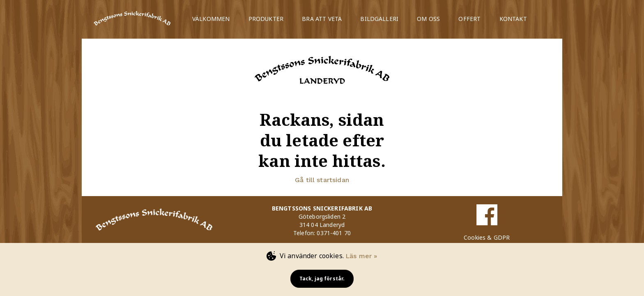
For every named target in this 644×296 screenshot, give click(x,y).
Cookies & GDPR (487, 237)
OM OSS (428, 19)
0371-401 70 (334, 233)
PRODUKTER (266, 19)
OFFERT (469, 19)
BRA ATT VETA (322, 19)
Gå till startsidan (322, 180)
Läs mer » (361, 256)
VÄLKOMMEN (211, 19)
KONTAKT (513, 19)
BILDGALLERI (379, 19)
